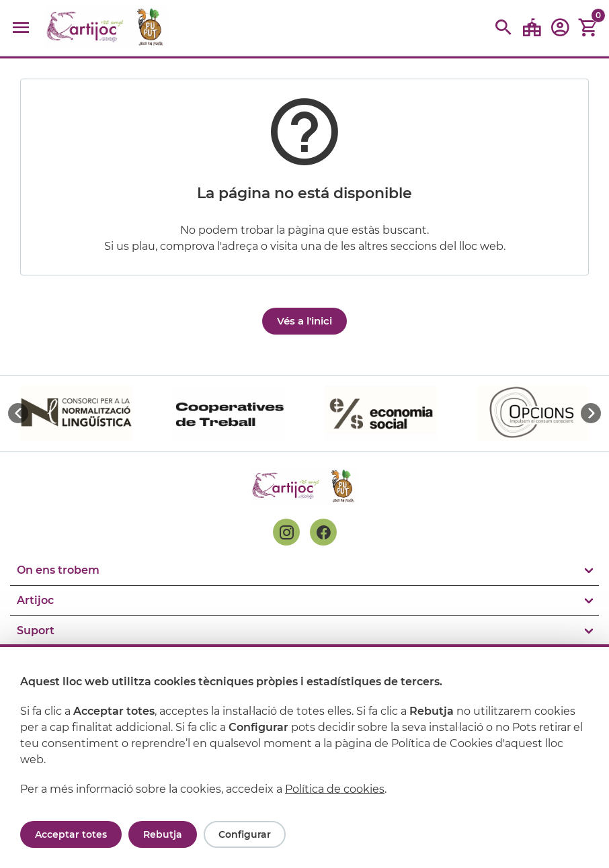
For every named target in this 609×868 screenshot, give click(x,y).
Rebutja (163, 834)
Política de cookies (335, 789)
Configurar (245, 834)
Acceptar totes (71, 834)
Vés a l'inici (304, 321)
